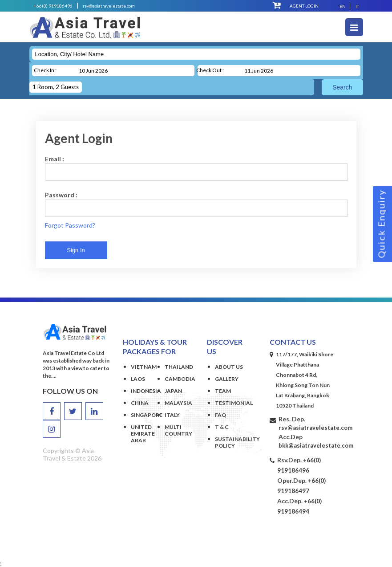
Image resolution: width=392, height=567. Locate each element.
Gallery (227, 379)
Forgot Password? (70, 225)
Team (223, 391)
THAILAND (179, 367)
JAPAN (173, 391)
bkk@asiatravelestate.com (316, 445)
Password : (61, 195)
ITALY (172, 415)
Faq (220, 415)
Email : (55, 159)
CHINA (140, 403)
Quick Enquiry (381, 224)
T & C (222, 427)
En (343, 6)
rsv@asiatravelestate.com (109, 6)
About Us (229, 367)
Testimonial (229, 403)
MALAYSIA (178, 403)
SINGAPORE (147, 415)
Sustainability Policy (229, 442)
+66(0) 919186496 (53, 6)
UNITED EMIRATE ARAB (143, 434)
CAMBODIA (180, 379)
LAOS (138, 379)
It (357, 6)
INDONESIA (146, 391)
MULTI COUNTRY (178, 430)
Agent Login (304, 6)
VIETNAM (144, 367)
